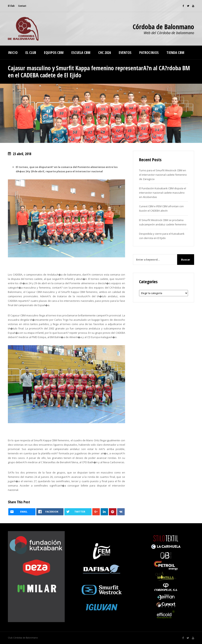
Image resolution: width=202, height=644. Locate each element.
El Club (11, 6)
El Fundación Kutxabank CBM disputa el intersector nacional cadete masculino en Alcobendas (163, 193)
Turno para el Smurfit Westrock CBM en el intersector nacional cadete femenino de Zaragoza (163, 175)
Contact (22, 6)
